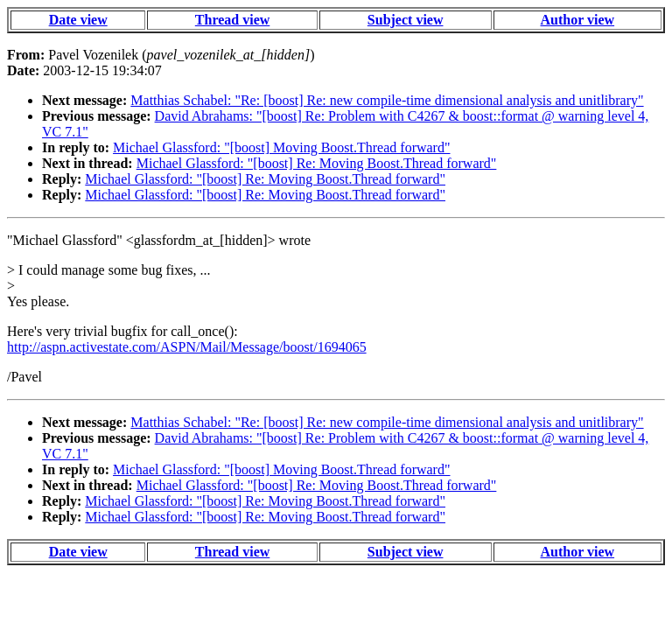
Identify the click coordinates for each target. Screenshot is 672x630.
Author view (578, 20)
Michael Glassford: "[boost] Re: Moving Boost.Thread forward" (317, 163)
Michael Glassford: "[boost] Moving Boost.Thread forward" (281, 147)
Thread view (232, 20)
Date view (78, 20)
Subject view (406, 20)
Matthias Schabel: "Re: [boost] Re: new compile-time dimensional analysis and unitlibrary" (387, 100)
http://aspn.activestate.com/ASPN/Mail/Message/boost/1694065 (187, 347)
